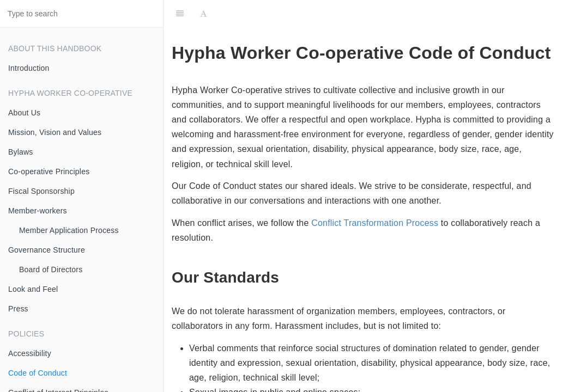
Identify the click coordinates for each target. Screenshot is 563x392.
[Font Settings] (204, 14)
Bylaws (21, 152)
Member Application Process (69, 230)
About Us (24, 113)
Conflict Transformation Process (375, 223)
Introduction (29, 68)
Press (18, 309)
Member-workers (38, 211)
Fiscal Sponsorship (41, 191)
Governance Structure (47, 250)
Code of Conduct (38, 373)
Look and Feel (33, 289)
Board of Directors (51, 269)
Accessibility (30, 353)
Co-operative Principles (49, 171)
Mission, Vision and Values (55, 132)
